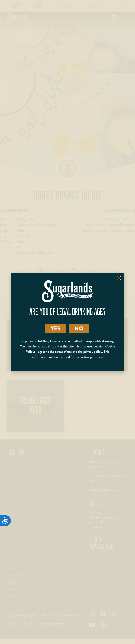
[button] (119, 278)
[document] (67, 322)
